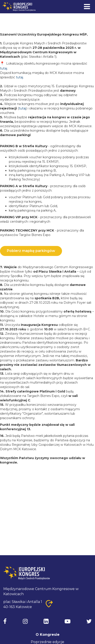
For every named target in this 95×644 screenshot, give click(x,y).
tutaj (4, 68)
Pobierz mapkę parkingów (31, 251)
